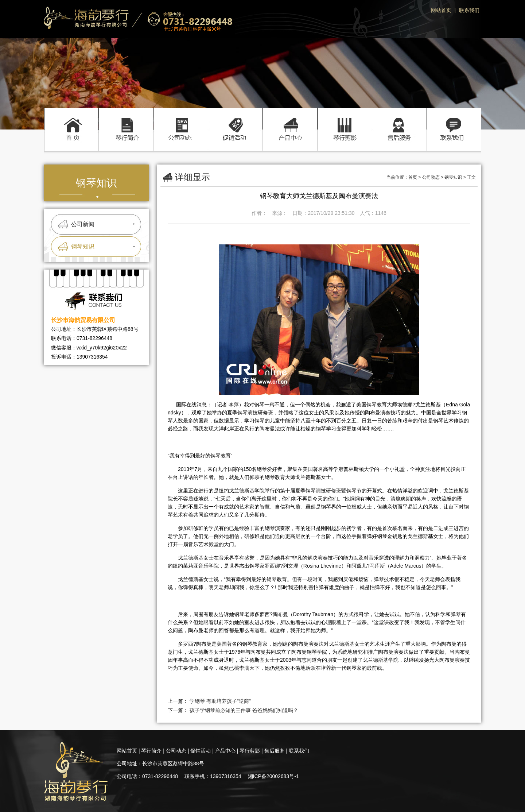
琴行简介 (126, 122)
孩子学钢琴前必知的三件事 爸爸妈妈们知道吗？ (244, 710)
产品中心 (290, 122)
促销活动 (235, 122)
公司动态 (180, 122)
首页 (71, 122)
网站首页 (441, 10)
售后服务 (399, 122)
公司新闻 (83, 224)
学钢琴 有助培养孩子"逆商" (220, 701)
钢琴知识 (83, 246)
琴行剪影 (345, 122)
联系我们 (469, 10)
